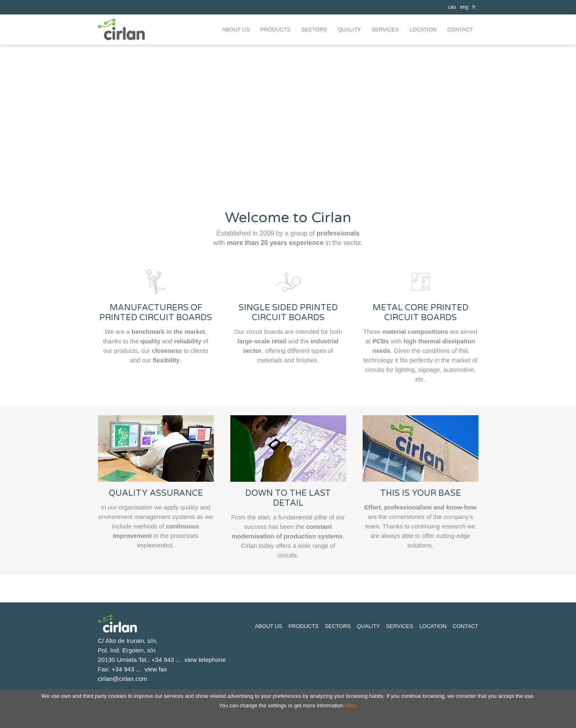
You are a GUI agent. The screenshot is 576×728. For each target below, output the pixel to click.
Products (303, 626)
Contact (466, 626)
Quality (368, 626)
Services (400, 626)
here (350, 705)
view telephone (205, 660)
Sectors (338, 626)
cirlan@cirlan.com (123, 679)
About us (268, 626)
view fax (156, 669)
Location (433, 626)
